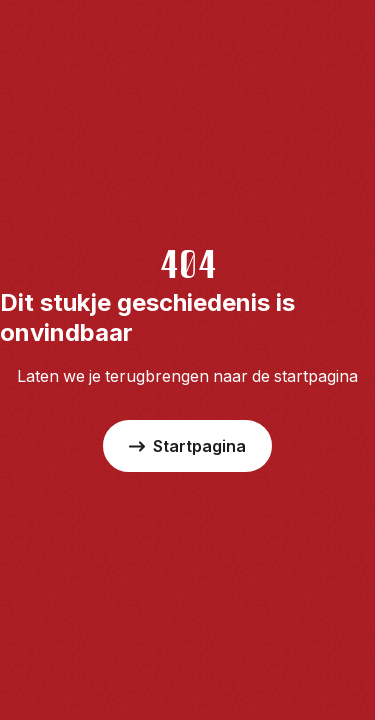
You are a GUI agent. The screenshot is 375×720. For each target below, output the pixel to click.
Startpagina (187, 446)
